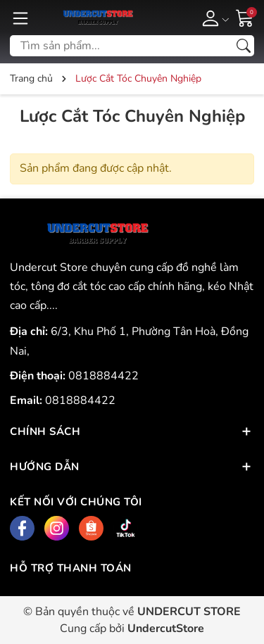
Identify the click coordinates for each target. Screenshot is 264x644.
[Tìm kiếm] (244, 46)
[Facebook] (22, 528)
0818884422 (103, 376)
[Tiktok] (126, 528)
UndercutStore (166, 629)
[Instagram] (57, 528)
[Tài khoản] (213, 18)
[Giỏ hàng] (245, 17)
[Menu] (20, 18)
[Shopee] (91, 528)
